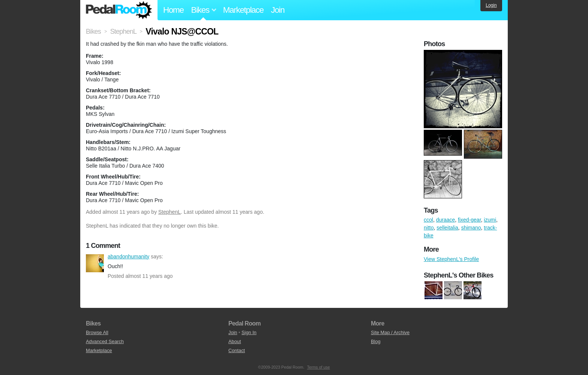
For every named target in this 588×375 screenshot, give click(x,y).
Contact (237, 350)
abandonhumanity (95, 263)
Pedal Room (119, 10)
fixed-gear (469, 220)
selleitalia (447, 228)
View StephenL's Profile (451, 259)
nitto (429, 228)
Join (278, 10)
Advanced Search (105, 341)
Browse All (97, 332)
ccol (428, 220)
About (235, 341)
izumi (490, 220)
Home (173, 10)
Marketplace (243, 10)
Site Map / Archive (390, 332)
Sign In (249, 332)
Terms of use (319, 367)
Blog (376, 341)
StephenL (169, 212)
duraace (446, 220)
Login (491, 5)
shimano (471, 228)
